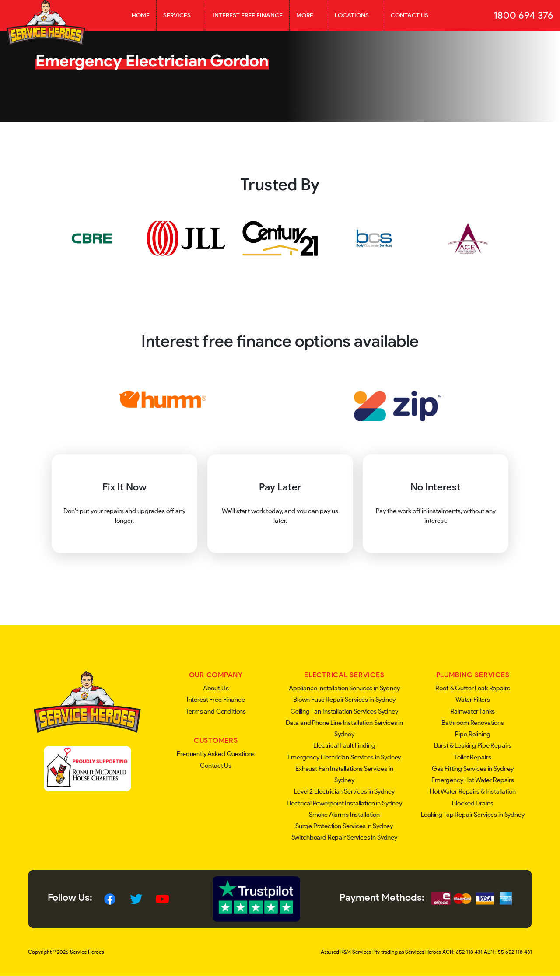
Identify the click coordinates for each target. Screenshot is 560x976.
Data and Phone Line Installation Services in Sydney (344, 728)
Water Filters (473, 700)
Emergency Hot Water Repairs (473, 780)
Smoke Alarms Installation (344, 815)
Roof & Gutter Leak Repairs (472, 688)
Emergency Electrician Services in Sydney (344, 757)
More (309, 15)
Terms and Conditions (216, 711)
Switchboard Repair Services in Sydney (344, 837)
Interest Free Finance (248, 15)
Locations (356, 15)
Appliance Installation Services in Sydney (344, 688)
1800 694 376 (523, 15)
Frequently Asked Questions (216, 754)
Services (181, 15)
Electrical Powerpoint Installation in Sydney (344, 803)
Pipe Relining (472, 734)
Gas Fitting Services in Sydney (473, 769)
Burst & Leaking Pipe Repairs (473, 745)
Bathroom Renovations (473, 723)
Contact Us (409, 15)
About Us (216, 688)
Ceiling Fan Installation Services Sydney (344, 711)
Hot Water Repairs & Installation (472, 791)
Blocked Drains (472, 803)
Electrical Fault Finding (344, 745)
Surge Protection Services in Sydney (344, 826)
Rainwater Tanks (473, 711)
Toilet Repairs (472, 757)
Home (141, 15)
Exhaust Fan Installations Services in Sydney (344, 774)
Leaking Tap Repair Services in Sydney (472, 815)
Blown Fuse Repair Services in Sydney (344, 700)
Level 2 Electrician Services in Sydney (344, 791)
